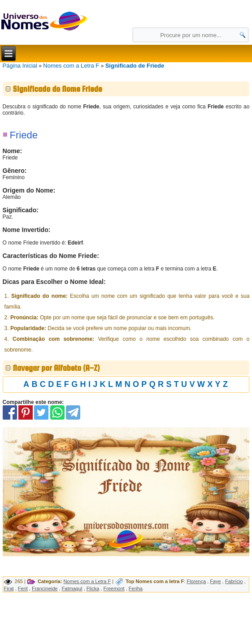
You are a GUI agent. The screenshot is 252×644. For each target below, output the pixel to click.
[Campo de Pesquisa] (191, 35)
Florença (196, 581)
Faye (215, 581)
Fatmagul (72, 588)
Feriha (136, 588)
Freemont (114, 588)
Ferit (23, 588)
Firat (9, 588)
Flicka (93, 588)
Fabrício (234, 581)
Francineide (45, 588)
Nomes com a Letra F (71, 66)
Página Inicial (20, 66)
